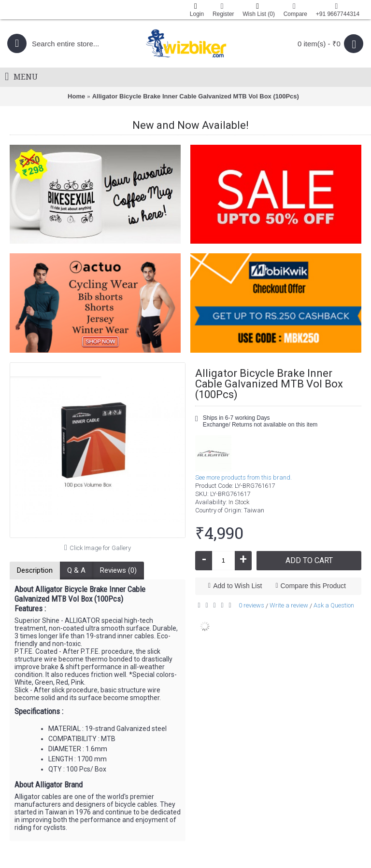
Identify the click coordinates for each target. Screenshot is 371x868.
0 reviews (251, 605)
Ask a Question (334, 605)
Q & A (76, 570)
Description (35, 570)
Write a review (289, 605)
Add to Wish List (237, 586)
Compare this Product (313, 586)
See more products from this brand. (243, 477)
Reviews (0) (118, 570)
